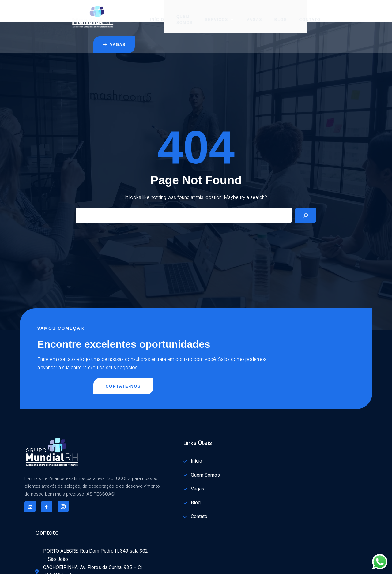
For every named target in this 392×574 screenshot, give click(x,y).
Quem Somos (146, 14)
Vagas (215, 14)
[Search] (306, 193)
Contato (271, 14)
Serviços (180, 14)
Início (118, 14)
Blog (241, 14)
